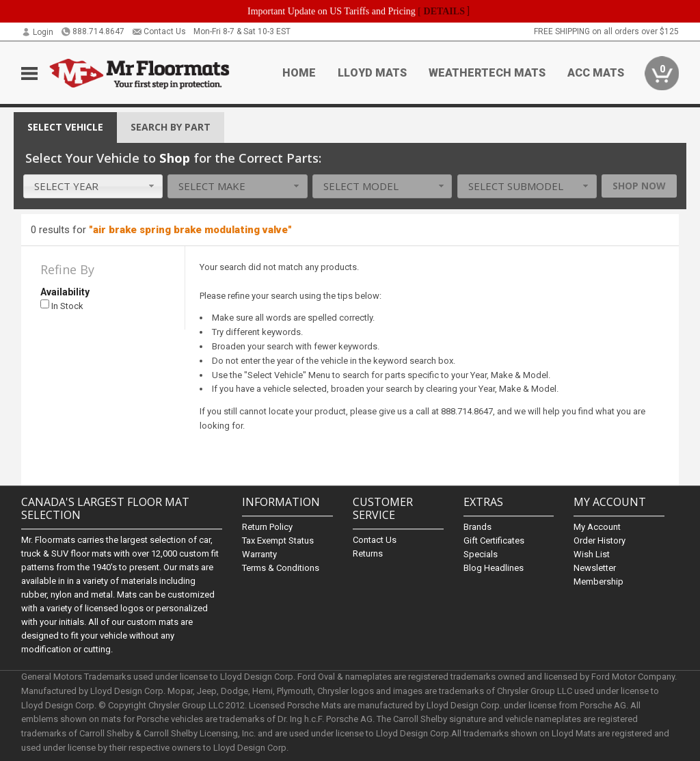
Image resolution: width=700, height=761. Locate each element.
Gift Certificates (494, 540)
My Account (597, 527)
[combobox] (93, 186)
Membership (598, 582)
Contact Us (159, 31)
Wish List (592, 554)
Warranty (259, 554)
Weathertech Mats (487, 73)
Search (171, 127)
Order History (600, 540)
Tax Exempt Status (278, 540)
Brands (477, 527)
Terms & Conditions (281, 568)
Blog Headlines (494, 568)
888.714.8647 (93, 31)
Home (299, 73)
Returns (368, 553)
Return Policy (267, 527)
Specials (481, 554)
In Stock (62, 305)
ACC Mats (596, 73)
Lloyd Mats (372, 73)
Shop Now (639, 186)
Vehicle (65, 127)
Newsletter (595, 568)
